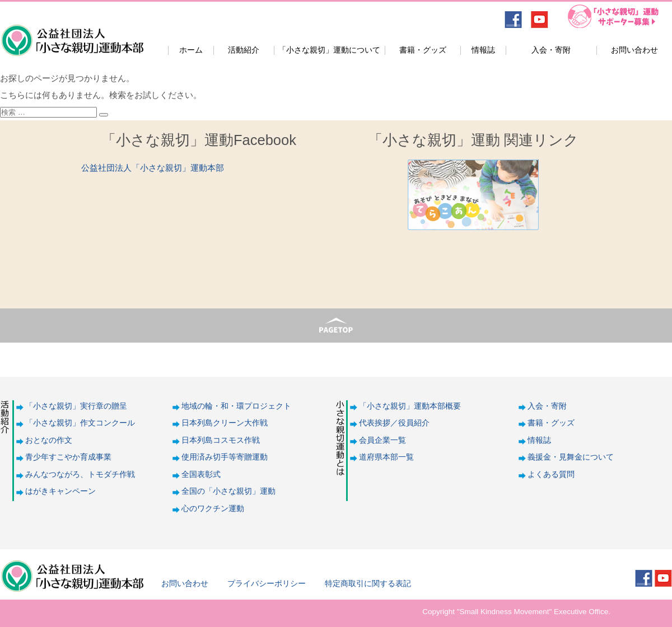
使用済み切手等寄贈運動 (225, 457)
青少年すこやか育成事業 (68, 457)
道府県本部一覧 (386, 457)
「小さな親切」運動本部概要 (410, 406)
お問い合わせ (634, 50)
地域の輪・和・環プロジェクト (236, 406)
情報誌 (483, 50)
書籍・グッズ (423, 50)
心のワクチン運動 (213, 509)
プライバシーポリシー (267, 584)
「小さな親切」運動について (329, 50)
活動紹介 (244, 50)
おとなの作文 (49, 440)
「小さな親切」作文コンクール (80, 423)
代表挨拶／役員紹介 (394, 423)
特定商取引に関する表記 (368, 584)
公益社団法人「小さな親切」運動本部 (71, 33)
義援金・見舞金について (571, 457)
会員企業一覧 (382, 440)
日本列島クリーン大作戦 (225, 423)
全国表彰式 (201, 474)
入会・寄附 (551, 50)
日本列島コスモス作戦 (221, 440)
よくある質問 (551, 474)
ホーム (191, 50)
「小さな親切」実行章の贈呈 (76, 406)
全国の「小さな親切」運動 (228, 491)
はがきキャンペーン (60, 491)
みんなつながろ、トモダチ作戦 (80, 474)
